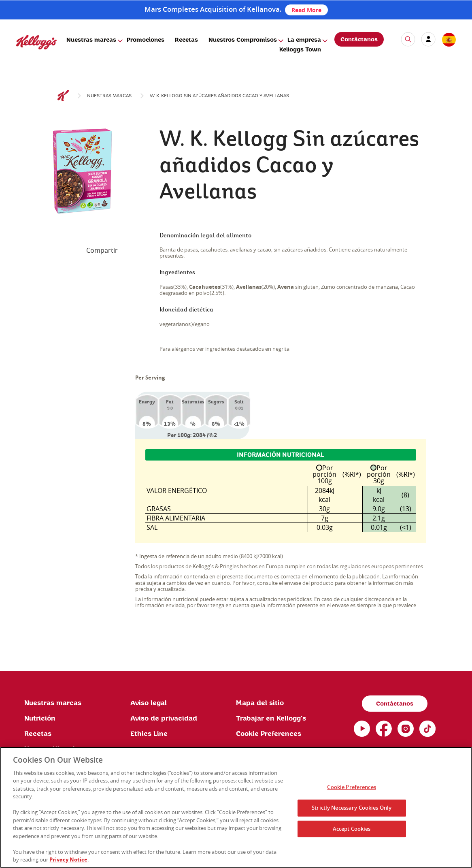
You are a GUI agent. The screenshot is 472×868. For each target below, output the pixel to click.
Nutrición (40, 719)
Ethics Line (149, 734)
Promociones (146, 40)
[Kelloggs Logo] (63, 96)
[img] (36, 42)
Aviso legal (149, 703)
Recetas (186, 40)
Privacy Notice (68, 859)
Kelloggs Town (300, 50)
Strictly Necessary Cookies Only (352, 808)
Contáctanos (359, 40)
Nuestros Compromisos (243, 40)
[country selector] (449, 40)
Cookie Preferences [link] (269, 734)
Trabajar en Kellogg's (271, 719)
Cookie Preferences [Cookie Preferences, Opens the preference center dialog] (351, 787)
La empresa (304, 40)
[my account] (428, 39)
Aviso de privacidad (164, 719)
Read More (306, 10)
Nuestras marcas (91, 40)
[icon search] (408, 39)
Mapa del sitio (260, 703)
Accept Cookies (352, 829)
